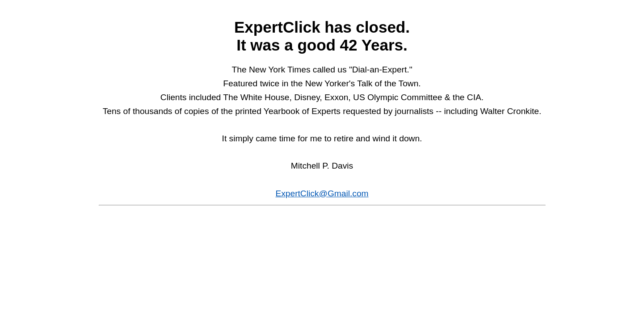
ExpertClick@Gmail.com (322, 193)
